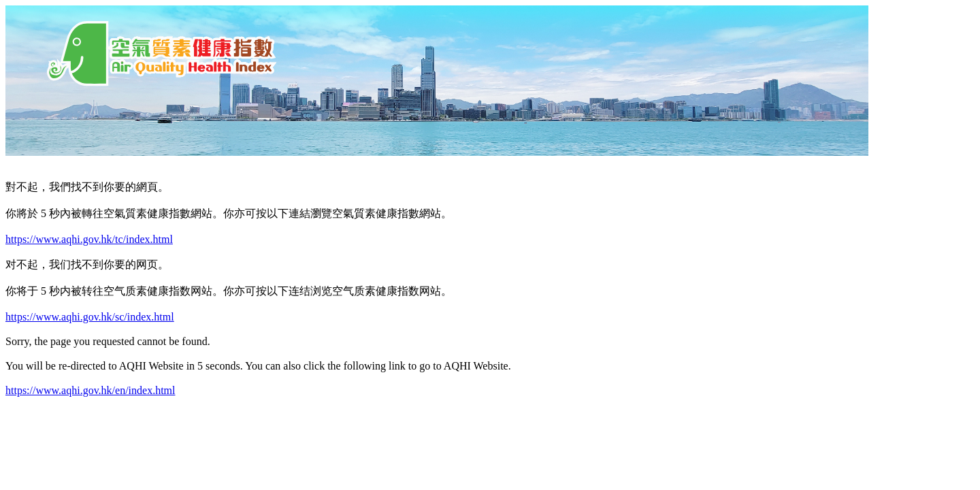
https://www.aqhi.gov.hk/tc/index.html (89, 239)
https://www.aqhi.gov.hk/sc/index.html (90, 317)
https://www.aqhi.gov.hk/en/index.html (90, 390)
